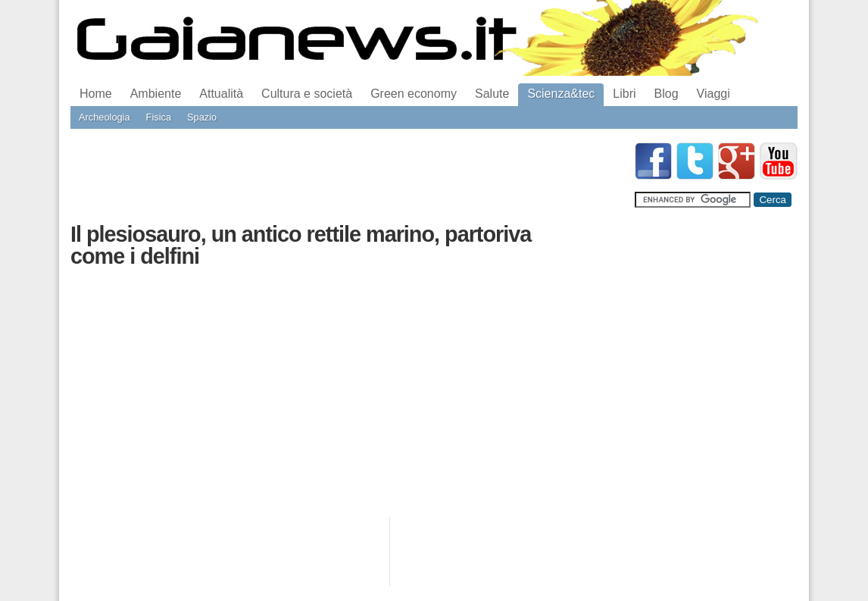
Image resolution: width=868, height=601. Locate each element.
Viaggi (713, 94)
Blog (667, 94)
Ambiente (156, 94)
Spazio (202, 117)
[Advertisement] (346, 177)
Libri (624, 94)
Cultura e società (307, 94)
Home (96, 94)
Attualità (221, 94)
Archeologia (105, 117)
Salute (492, 94)
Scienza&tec (561, 94)
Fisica (159, 117)
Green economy (414, 94)
